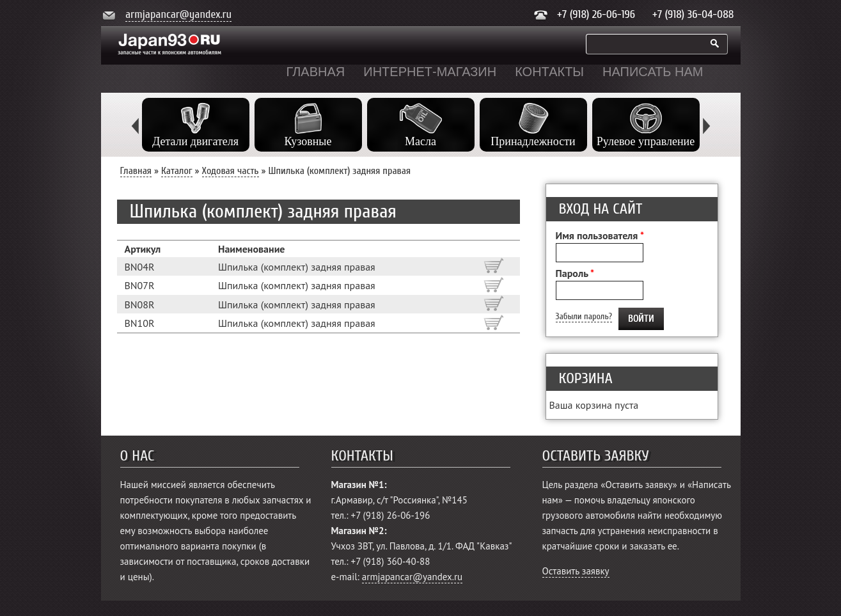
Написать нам (653, 72)
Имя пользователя (600, 235)
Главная (316, 72)
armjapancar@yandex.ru (178, 14)
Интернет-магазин (430, 72)
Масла (420, 141)
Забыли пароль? (584, 316)
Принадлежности (533, 141)
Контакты (549, 72)
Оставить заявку (576, 571)
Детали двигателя (195, 141)
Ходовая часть (231, 171)
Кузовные (308, 141)
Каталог (177, 171)
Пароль (575, 273)
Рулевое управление (646, 141)
